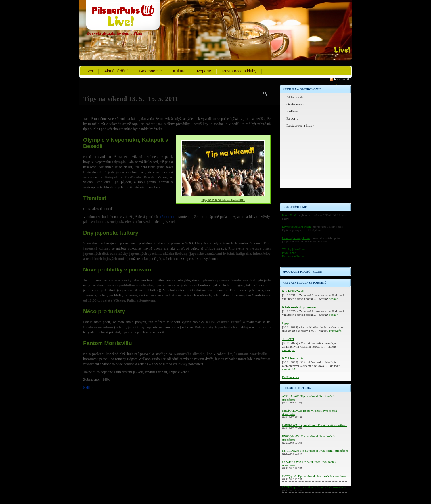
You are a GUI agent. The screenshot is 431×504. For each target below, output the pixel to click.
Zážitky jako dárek (294, 249)
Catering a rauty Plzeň (296, 238)
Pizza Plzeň (289, 215)
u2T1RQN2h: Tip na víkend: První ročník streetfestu (315, 451)
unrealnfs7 (336, 331)
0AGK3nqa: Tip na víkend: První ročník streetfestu (314, 487)
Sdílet (88, 388)
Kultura (179, 71)
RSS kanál (342, 79)
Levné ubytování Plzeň (296, 227)
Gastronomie (150, 71)
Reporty (204, 71)
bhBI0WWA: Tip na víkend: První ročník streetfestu (315, 425)
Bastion (334, 299)
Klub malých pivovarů (300, 307)
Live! (89, 71)
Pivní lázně (289, 253)
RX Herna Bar (294, 358)
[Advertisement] (315, 168)
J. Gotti (288, 339)
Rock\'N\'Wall (293, 291)
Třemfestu (167, 217)
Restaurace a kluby (239, 71)
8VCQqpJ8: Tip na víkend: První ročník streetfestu (314, 476)
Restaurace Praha (293, 256)
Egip (286, 323)
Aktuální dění (116, 71)
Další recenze (290, 377)
